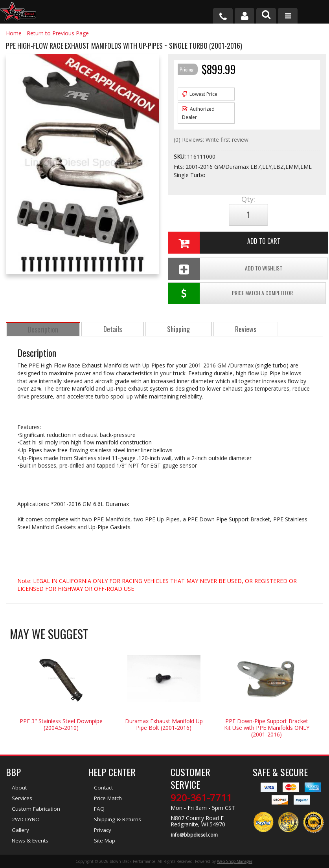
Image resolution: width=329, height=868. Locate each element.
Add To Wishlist (225, 269)
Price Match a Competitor (231, 295)
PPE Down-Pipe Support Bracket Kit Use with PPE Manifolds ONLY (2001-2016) (267, 729)
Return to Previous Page (58, 33)
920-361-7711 (201, 799)
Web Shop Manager (235, 861)
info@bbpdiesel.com (194, 836)
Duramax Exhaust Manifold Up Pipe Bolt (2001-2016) (164, 725)
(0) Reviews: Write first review (211, 140)
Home (14, 33)
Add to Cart (223, 243)
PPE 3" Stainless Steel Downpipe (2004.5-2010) (61, 725)
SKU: (180, 156)
